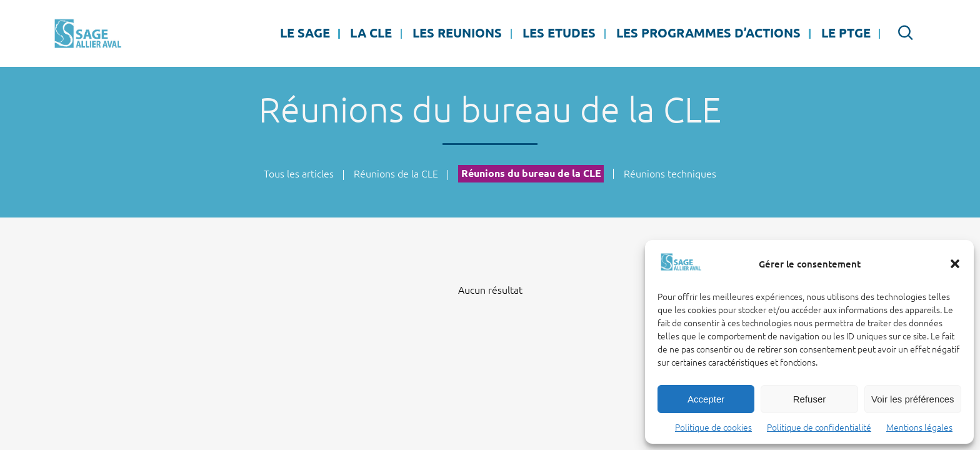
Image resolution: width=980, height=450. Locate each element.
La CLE (371, 33)
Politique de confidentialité (819, 427)
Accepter (706, 399)
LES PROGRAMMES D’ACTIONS (708, 33)
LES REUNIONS (457, 33)
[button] (955, 264)
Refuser (810, 399)
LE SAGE (305, 33)
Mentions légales (919, 427)
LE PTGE (846, 33)
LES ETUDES (559, 33)
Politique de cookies (713, 427)
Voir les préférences (913, 399)
